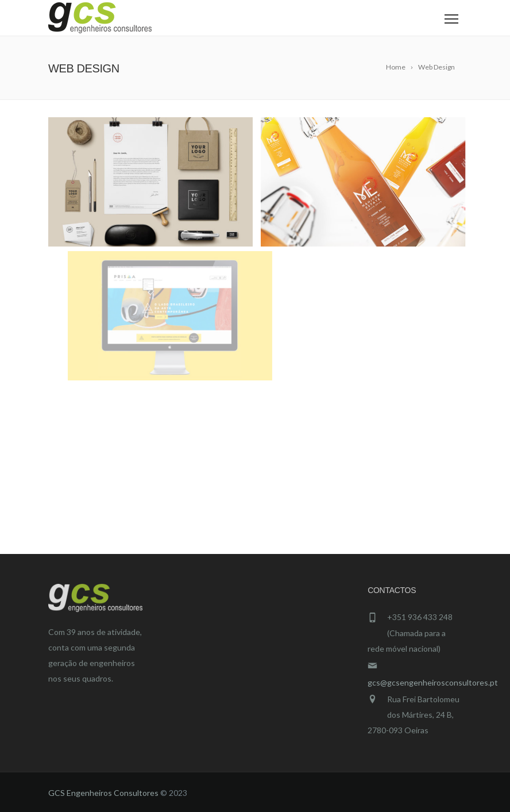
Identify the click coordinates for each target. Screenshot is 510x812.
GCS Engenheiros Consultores (103, 793)
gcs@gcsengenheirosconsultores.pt (433, 682)
